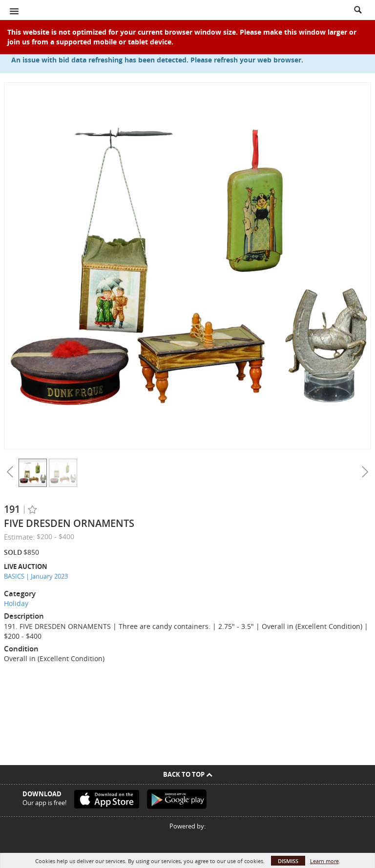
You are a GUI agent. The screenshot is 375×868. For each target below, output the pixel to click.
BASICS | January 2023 (36, 576)
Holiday (16, 603)
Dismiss (288, 861)
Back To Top (188, 774)
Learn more (324, 861)
